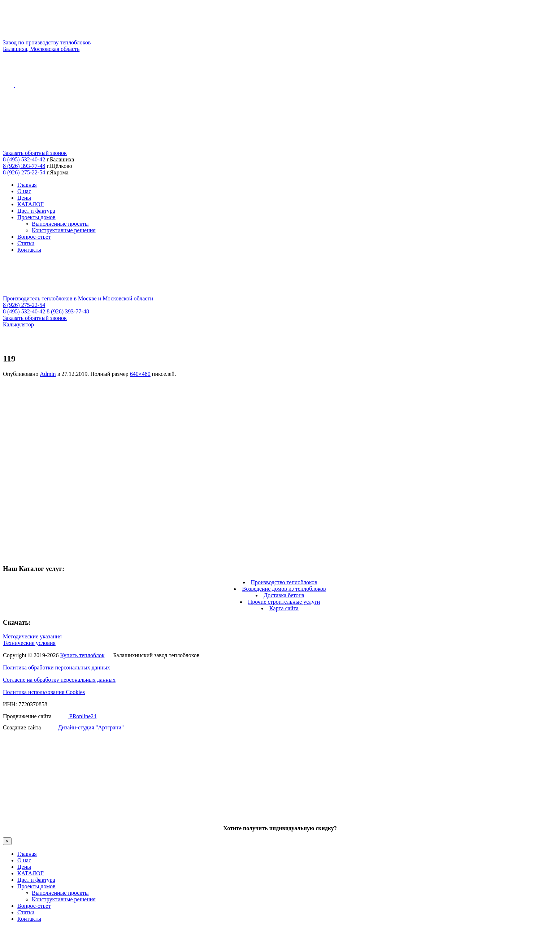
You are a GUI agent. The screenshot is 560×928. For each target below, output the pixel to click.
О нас (24, 191)
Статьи (26, 243)
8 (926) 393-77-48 (24, 166)
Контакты (29, 250)
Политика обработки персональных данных (57, 667)
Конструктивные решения (64, 230)
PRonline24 (77, 716)
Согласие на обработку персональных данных (59, 680)
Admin (48, 374)
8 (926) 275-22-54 (24, 172)
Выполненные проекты (60, 224)
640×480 (140, 374)
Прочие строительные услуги (284, 602)
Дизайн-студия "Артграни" (85, 727)
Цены (24, 198)
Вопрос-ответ (34, 237)
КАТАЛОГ (31, 204)
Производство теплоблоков (284, 582)
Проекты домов (36, 217)
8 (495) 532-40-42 (24, 159)
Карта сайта (284, 608)
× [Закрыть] (7, 841)
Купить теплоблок (82, 655)
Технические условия (29, 643)
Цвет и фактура (36, 211)
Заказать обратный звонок (35, 153)
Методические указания (32, 636)
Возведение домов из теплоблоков (284, 589)
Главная (27, 185)
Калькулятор (18, 324)
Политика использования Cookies (44, 692)
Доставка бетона (284, 595)
